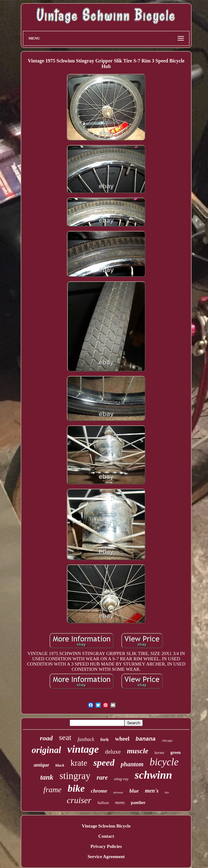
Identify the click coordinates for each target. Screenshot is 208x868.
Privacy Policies (106, 846)
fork (105, 739)
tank (47, 777)
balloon (103, 803)
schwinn (153, 775)
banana (146, 739)
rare (102, 777)
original (46, 750)
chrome (99, 791)
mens (120, 802)
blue (134, 791)
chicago (167, 740)
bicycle (164, 762)
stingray (75, 776)
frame (52, 790)
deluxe (113, 752)
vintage (83, 749)
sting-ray (121, 779)
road (46, 738)
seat (65, 737)
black (60, 765)
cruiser (79, 800)
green (176, 753)
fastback (86, 739)
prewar (118, 792)
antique (41, 765)
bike (76, 788)
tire (167, 792)
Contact (106, 836)
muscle (138, 751)
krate (79, 763)
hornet (159, 753)
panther (138, 803)
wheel (122, 739)
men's (152, 791)
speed (104, 762)
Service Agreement (106, 857)
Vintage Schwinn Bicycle (106, 826)
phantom (132, 764)
